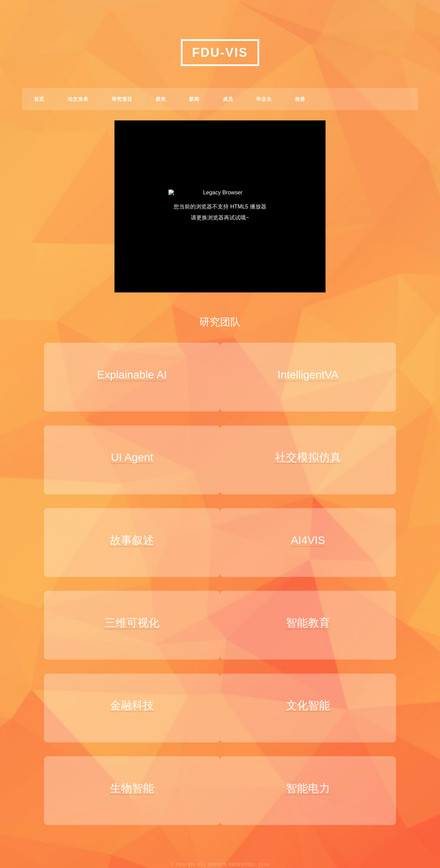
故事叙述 (129, 533)
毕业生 (264, 99)
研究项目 (122, 99)
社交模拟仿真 (311, 454)
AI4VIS (311, 533)
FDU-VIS (220, 52)
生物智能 (129, 770)
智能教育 (311, 612)
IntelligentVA (312, 375)
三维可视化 (129, 612)
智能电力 (311, 770)
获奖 (161, 99)
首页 (39, 99)
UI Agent (128, 454)
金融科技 (129, 691)
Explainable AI (128, 375)
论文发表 (78, 99)
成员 (228, 99)
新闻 (194, 99)
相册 (300, 99)
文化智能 (311, 691)
